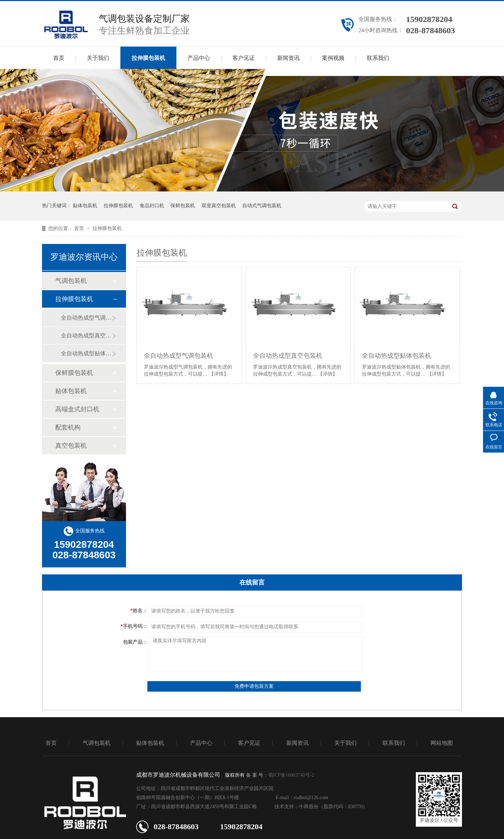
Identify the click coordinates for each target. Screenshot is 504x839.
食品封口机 (152, 206)
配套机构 (68, 427)
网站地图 (442, 743)
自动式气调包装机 (262, 206)
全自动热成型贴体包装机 (86, 353)
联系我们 (378, 58)
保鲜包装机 (183, 206)
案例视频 (333, 58)
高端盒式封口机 (77, 409)
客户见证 (244, 58)
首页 (59, 58)
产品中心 (199, 58)
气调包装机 (71, 281)
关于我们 (98, 58)
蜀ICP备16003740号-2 (291, 775)
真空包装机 (71, 446)
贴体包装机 (85, 206)
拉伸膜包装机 (148, 58)
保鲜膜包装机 (74, 373)
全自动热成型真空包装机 (86, 335)
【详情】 (219, 374)
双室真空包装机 (219, 206)
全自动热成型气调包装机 (86, 318)
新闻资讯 (288, 58)
